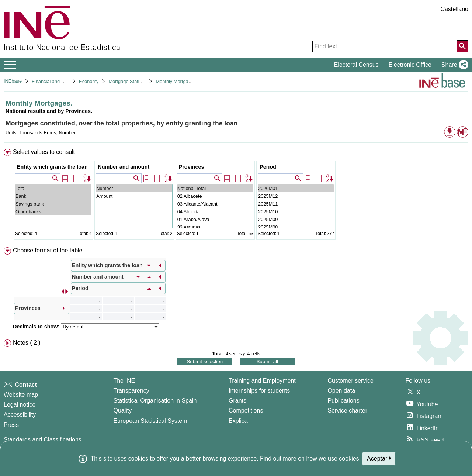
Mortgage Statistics (129, 81)
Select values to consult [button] (44, 152)
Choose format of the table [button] (48, 250)
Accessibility (20, 415)
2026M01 (296, 188)
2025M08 (296, 227)
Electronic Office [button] (410, 65)
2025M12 (296, 196)
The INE (124, 381)
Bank (53, 196)
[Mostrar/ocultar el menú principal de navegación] (11, 65)
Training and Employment (262, 381)
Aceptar (379, 458)
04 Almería (215, 212)
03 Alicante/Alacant (215, 204)
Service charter (347, 411)
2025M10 (296, 212)
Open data (341, 391)
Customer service (350, 381)
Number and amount (124, 167)
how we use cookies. (333, 458)
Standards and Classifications (43, 440)
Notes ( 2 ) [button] (27, 343)
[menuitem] (236, 196)
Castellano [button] (454, 9)
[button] (453, 65)
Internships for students (259, 391)
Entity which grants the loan (52, 167)
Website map (21, 395)
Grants (237, 401)
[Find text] (385, 46)
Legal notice (20, 405)
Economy (89, 81)
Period (268, 167)
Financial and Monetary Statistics (66, 81)
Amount (134, 196)
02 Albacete (215, 196)
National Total (215, 188)
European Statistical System (150, 421)
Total (53, 188)
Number (134, 188)
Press (11, 425)
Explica (238, 421)
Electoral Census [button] (356, 65)
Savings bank (53, 204)
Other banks (53, 212)
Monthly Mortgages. (176, 81)
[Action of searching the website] (462, 46)
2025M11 (296, 204)
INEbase (13, 81)
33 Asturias (215, 227)
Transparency (131, 391)
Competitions (246, 411)
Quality (122, 411)
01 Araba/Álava (215, 219)
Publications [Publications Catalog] (343, 401)
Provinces (192, 167)
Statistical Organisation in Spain (155, 401)
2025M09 (296, 219)
